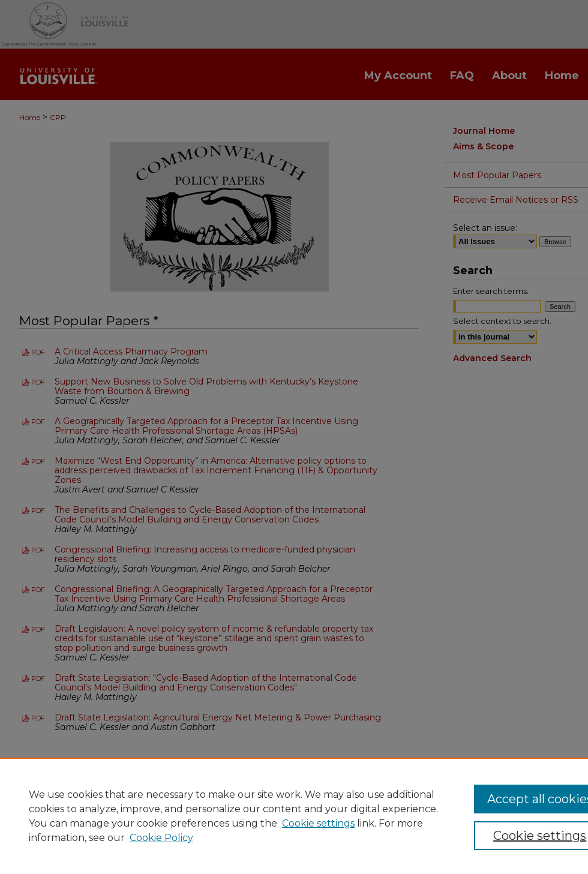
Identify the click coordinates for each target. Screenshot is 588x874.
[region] (294, 816)
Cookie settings (318, 823)
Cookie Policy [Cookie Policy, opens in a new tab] (161, 838)
